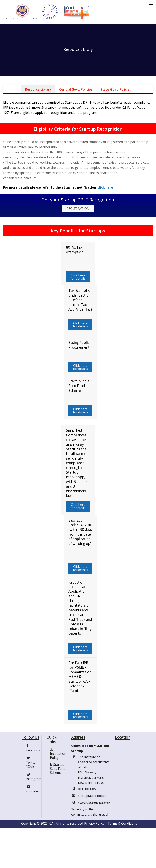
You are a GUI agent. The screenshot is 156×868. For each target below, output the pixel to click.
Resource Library (38, 89)
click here (105, 187)
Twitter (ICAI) (31, 763)
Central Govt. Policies (76, 89)
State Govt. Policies (116, 89)
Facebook (33, 749)
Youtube (32, 790)
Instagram (34, 778)
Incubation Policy (58, 757)
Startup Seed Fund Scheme (58, 770)
